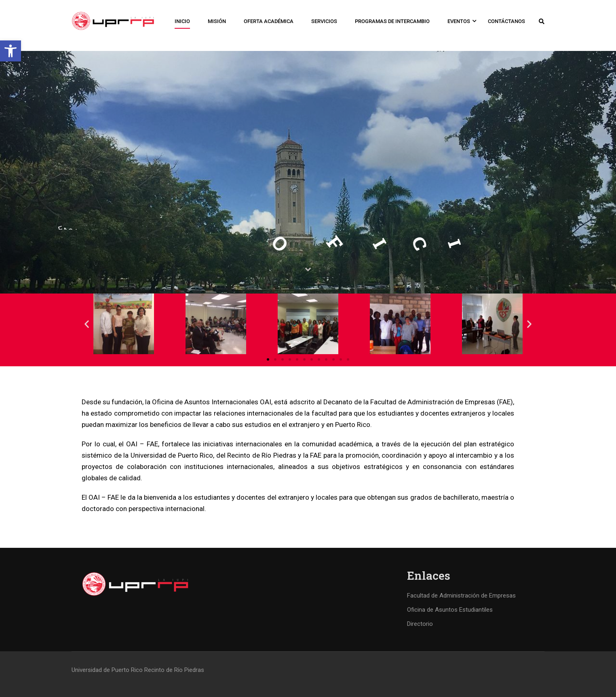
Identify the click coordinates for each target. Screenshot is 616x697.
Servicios (324, 21)
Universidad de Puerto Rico (107, 670)
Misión (217, 21)
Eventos (459, 21)
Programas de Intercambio (392, 21)
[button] (11, 51)
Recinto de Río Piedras (174, 670)
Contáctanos (506, 21)
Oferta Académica (269, 21)
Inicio (182, 21)
